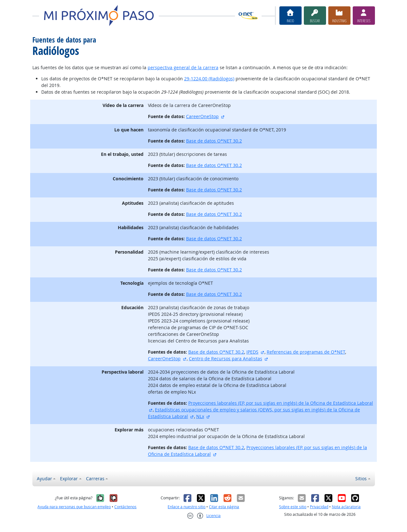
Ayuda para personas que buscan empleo (74, 507)
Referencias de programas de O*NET (306, 352)
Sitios (361, 479)
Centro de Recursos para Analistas (226, 359)
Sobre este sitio (293, 507)
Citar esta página (224, 507)
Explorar (69, 479)
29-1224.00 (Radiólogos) (209, 79)
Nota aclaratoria (346, 507)
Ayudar (44, 479)
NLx (200, 416)
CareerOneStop (202, 116)
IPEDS (252, 352)
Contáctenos (125, 507)
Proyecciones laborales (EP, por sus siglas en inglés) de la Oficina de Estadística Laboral (281, 403)
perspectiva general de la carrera (183, 67)
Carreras (95, 479)
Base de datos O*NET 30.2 (214, 141)
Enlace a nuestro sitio (187, 507)
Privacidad (319, 507)
